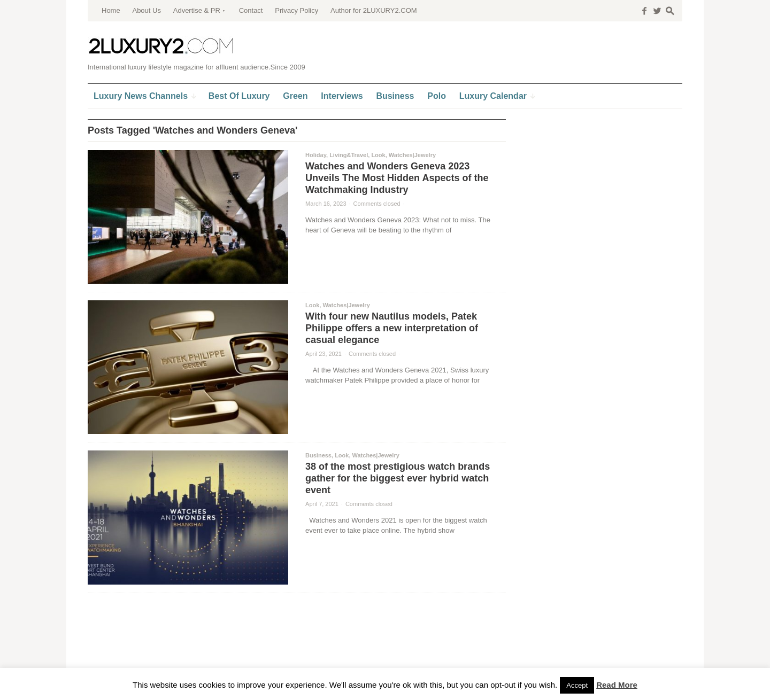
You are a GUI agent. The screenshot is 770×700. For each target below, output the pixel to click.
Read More (617, 685)
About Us (146, 10)
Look (378, 155)
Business (318, 455)
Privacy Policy (297, 10)
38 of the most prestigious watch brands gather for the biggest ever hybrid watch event (398, 478)
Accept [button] (577, 685)
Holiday (316, 155)
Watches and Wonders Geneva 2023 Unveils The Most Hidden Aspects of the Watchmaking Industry (397, 178)
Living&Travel (349, 155)
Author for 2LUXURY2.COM (374, 10)
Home (111, 10)
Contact (251, 10)
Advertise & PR (197, 10)
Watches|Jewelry (412, 155)
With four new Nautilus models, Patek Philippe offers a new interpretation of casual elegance (392, 328)
